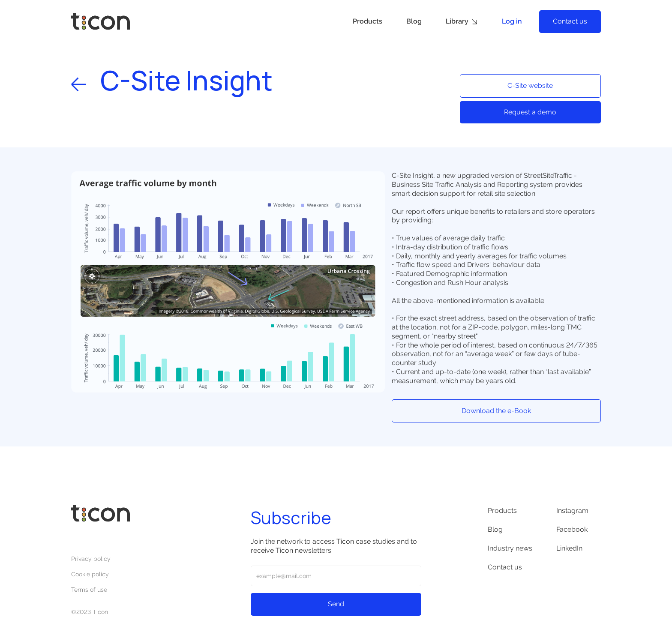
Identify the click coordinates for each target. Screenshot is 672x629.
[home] (100, 21)
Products (367, 21)
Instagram (572, 511)
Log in (512, 21)
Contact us (570, 21)
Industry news (510, 548)
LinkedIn (569, 548)
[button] (462, 22)
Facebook (572, 529)
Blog (414, 21)
